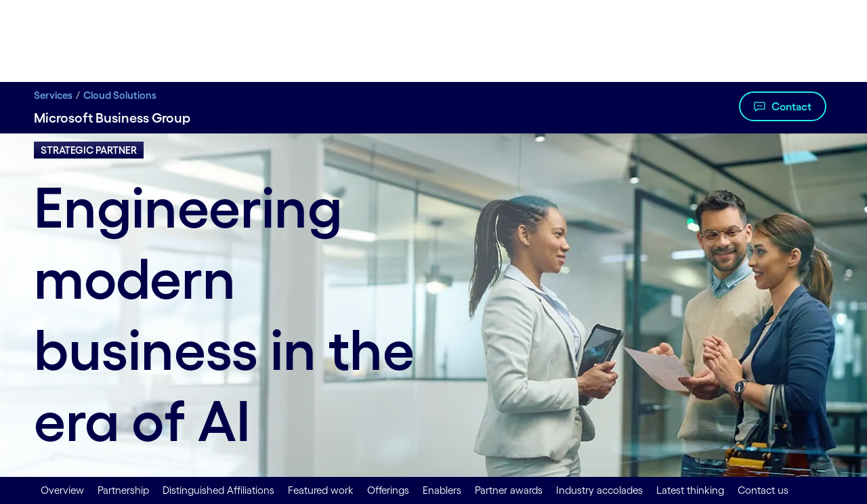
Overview (62, 490)
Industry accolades (599, 490)
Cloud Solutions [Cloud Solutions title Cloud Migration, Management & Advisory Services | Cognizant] (120, 95)
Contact (791, 106)
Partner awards (509, 490)
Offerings (388, 490)
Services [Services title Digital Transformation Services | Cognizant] (53, 95)
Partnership (123, 490)
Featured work (321, 490)
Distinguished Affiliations (218, 490)
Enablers (442, 490)
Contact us (763, 490)
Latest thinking (690, 490)
